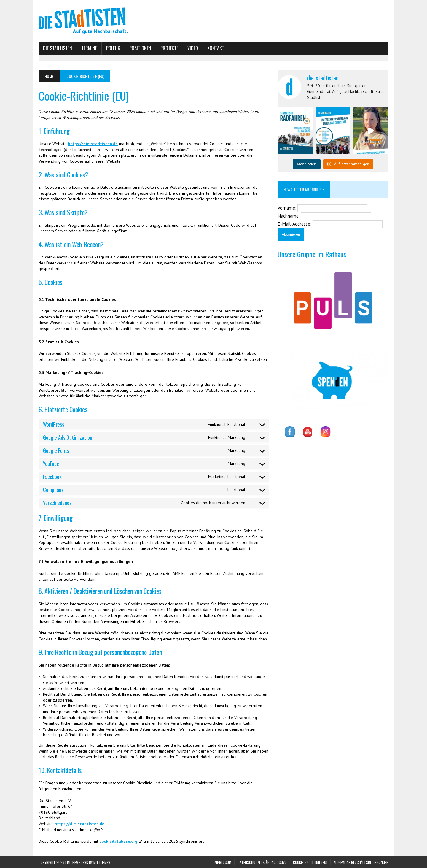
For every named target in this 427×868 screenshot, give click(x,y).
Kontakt (216, 48)
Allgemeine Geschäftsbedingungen (361, 862)
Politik (113, 48)
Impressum (223, 862)
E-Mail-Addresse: (295, 224)
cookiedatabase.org (118, 841)
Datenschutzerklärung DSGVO (262, 862)
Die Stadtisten (58, 48)
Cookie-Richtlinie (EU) (310, 862)
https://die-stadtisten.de (93, 144)
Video (193, 48)
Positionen (140, 48)
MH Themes (102, 862)
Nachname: (289, 216)
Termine (89, 48)
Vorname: (287, 208)
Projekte (169, 48)
